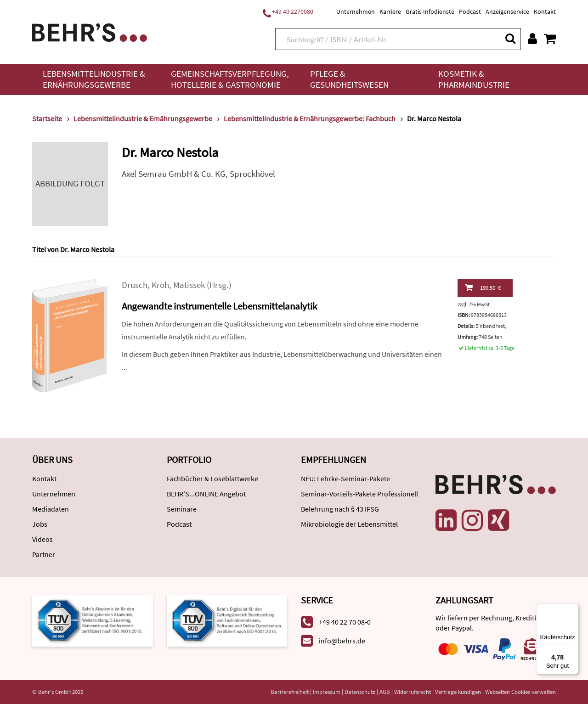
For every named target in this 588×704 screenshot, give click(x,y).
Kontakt (545, 11)
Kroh (160, 285)
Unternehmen (356, 11)
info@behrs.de (342, 641)
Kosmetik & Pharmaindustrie (474, 79)
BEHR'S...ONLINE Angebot (206, 494)
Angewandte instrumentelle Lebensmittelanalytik (219, 306)
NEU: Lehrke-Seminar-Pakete (345, 479)
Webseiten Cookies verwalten (520, 692)
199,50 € (483, 287)
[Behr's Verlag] (90, 31)
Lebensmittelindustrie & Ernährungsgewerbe (94, 79)
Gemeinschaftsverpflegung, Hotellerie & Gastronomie (230, 79)
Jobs (40, 524)
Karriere (390, 11)
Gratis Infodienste (430, 11)
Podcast (470, 11)
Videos (42, 539)
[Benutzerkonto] (532, 39)
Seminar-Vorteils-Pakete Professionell (359, 494)
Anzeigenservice (507, 11)
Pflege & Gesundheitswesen (349, 79)
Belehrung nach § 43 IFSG (340, 509)
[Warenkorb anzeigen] (550, 39)
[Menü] (573, 609)
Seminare (182, 509)
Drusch (135, 285)
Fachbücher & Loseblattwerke (212, 479)
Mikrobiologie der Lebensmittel (349, 524)
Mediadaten (51, 509)
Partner (44, 554)
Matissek (189, 285)
